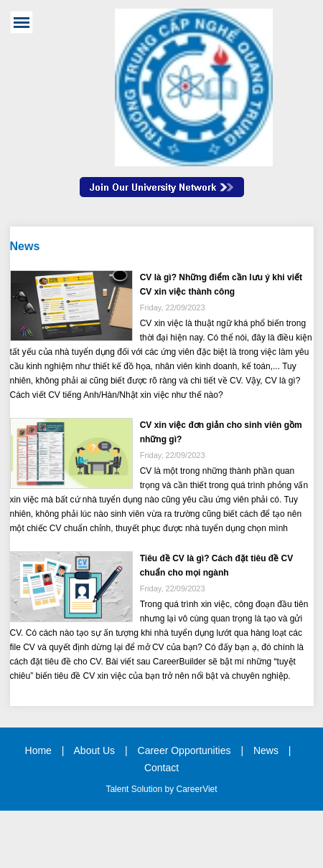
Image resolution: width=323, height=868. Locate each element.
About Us (95, 750)
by (170, 789)
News (266, 750)
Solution (148, 789)
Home (38, 750)
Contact (161, 768)
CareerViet (196, 789)
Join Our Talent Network (162, 194)
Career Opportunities (184, 750)
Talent (118, 789)
